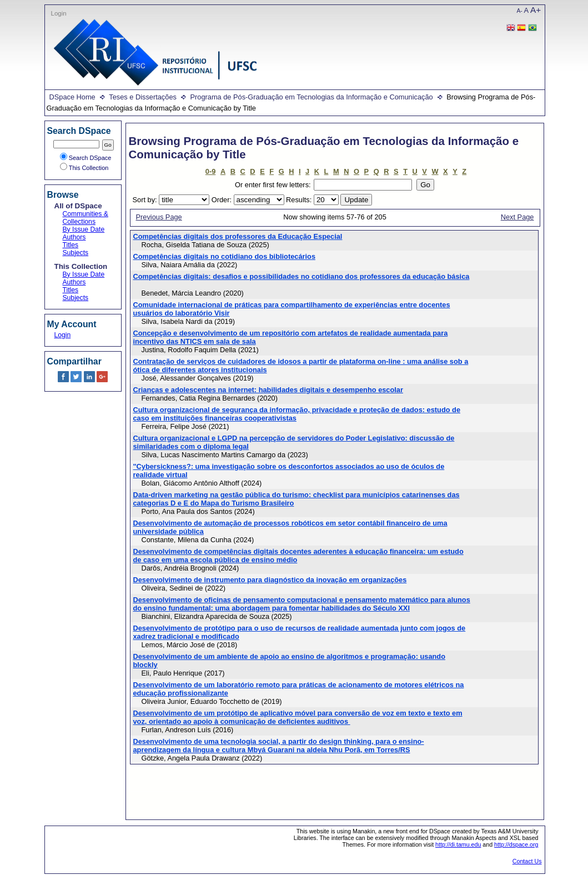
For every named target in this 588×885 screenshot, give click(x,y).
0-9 (211, 171)
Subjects (76, 253)
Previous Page (159, 217)
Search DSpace (86, 158)
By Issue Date (84, 229)
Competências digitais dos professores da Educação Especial (238, 236)
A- (520, 11)
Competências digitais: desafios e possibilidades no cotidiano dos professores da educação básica (301, 276)
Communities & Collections (86, 218)
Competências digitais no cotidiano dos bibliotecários (225, 256)
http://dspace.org (516, 844)
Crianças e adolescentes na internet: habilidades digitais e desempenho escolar (268, 390)
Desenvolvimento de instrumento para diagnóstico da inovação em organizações (270, 580)
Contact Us (527, 861)
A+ (536, 10)
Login (59, 13)
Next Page (517, 217)
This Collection (84, 168)
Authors (74, 237)
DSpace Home (72, 97)
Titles (71, 245)
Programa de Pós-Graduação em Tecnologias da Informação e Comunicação (311, 97)
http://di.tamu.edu (458, 844)
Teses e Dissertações (143, 97)
